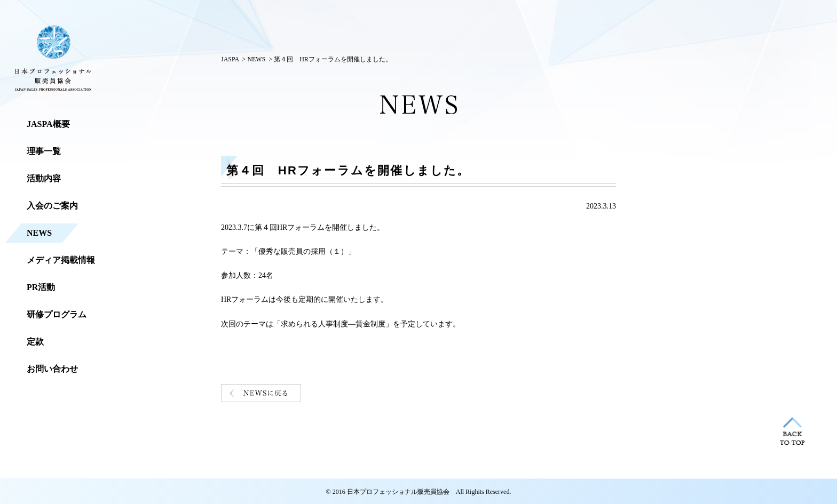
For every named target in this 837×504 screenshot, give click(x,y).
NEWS (256, 59)
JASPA (230, 59)
